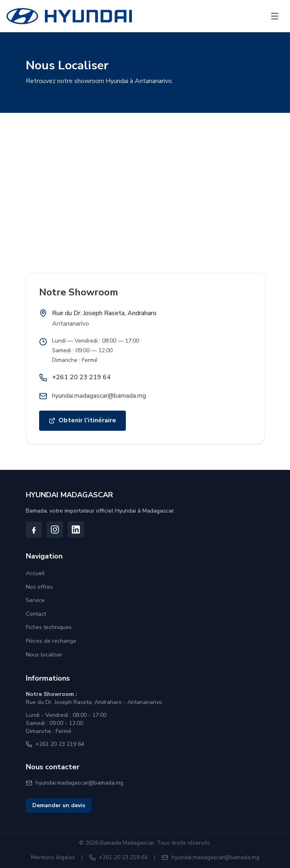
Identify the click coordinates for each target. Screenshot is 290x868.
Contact (36, 614)
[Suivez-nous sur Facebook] (34, 530)
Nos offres (39, 587)
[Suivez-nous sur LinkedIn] (76, 530)
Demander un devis (59, 805)
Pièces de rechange (51, 641)
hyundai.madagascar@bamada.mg (99, 396)
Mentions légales (53, 857)
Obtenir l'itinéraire (87, 423)
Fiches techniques (49, 627)
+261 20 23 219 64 (81, 377)
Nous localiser (44, 655)
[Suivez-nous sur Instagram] (55, 530)
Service (35, 600)
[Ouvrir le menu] (275, 16)
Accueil (35, 573)
